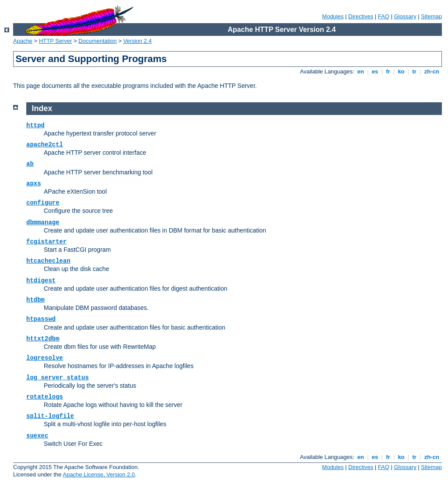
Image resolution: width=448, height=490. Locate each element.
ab (30, 164)
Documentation (97, 41)
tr (415, 71)
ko (401, 71)
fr (388, 71)
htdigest (41, 281)
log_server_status (58, 378)
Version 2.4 (138, 41)
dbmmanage (43, 222)
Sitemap (431, 16)
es (375, 71)
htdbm (35, 300)
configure (43, 203)
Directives (361, 16)
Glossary (405, 16)
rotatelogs (45, 397)
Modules (333, 16)
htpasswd (41, 319)
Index (42, 108)
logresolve (45, 358)
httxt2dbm (43, 339)
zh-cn (432, 71)
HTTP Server (56, 41)
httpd (35, 125)
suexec (37, 436)
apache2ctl (45, 145)
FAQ (384, 16)
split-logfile (50, 416)
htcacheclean (48, 261)
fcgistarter (46, 242)
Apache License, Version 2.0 (99, 474)
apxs (34, 184)
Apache (23, 41)
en (360, 71)
